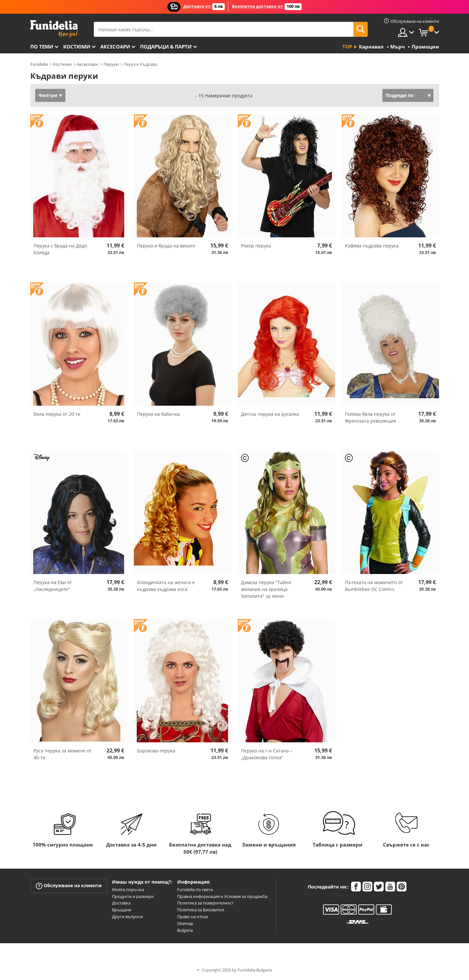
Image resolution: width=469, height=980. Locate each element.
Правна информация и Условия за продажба (222, 896)
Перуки (111, 64)
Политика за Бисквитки (201, 910)
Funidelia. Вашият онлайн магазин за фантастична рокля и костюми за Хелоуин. (54, 29)
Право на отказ (192, 917)
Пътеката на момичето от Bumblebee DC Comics (374, 586)
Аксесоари (115, 47)
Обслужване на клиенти (69, 886)
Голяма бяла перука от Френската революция (370, 417)
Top (347, 47)
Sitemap (185, 923)
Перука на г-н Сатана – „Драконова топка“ (267, 754)
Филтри (48, 95)
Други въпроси (128, 917)
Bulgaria (185, 930)
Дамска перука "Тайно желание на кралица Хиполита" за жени (266, 589)
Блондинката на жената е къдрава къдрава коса (166, 586)
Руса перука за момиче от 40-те (63, 754)
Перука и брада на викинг (166, 246)
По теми (42, 47)
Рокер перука (256, 246)
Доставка (121, 903)
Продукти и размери (133, 896)
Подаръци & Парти (166, 47)
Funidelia (39, 64)
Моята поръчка (128, 889)
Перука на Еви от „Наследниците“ (53, 586)
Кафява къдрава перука (372, 246)
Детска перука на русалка (270, 414)
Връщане (122, 910)
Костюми (77, 47)
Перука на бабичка (158, 414)
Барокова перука (156, 751)
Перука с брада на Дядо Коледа (60, 249)
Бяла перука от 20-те (57, 414)
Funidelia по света (195, 889)
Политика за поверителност (205, 903)
